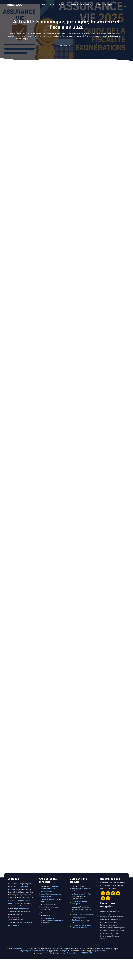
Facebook (34, 39)
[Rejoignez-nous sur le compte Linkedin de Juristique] (103, 898)
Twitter (11, 39)
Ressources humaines (82, 5)
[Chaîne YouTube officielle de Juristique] (118, 893)
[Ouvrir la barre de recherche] (123, 5)
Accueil (42, 5)
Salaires (64, 5)
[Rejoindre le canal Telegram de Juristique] (113, 893)
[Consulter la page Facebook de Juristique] (103, 893)
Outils (98, 5)
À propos (109, 5)
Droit (52, 5)
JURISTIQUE (15, 5)
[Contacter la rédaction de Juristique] (108, 898)
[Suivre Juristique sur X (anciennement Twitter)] (108, 893)
